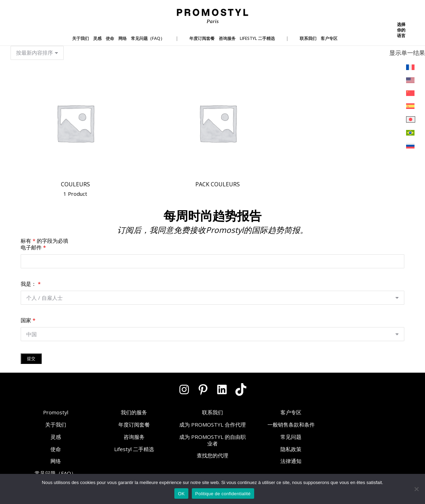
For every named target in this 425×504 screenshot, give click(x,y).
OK (181, 494)
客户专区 (291, 412)
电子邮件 (33, 247)
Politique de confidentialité (223, 494)
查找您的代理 (212, 455)
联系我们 (212, 412)
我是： (31, 284)
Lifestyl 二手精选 (134, 449)
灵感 (56, 437)
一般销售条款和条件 (291, 424)
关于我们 (56, 424)
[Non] (416, 489)
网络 (56, 461)
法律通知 (291, 461)
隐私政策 (291, 449)
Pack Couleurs (218, 184)
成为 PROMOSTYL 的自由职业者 (212, 440)
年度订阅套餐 (134, 424)
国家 (28, 320)
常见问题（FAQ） (55, 473)
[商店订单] (37, 53)
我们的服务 (134, 412)
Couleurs (75, 189)
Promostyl (56, 412)
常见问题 (291, 437)
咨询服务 (134, 437)
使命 (56, 449)
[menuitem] (411, 67)
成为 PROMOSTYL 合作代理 (212, 424)
